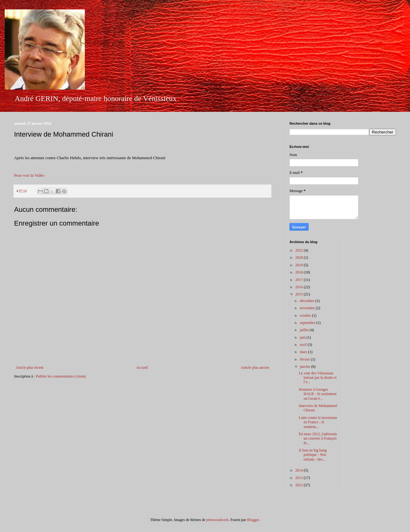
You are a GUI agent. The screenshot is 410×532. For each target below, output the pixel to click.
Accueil (142, 368)
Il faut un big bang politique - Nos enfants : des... (313, 455)
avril (304, 345)
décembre (308, 301)
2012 (300, 485)
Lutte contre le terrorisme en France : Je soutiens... (318, 422)
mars (304, 352)
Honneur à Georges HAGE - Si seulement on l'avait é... (318, 394)
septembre (308, 323)
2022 (300, 250)
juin (303, 337)
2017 (300, 280)
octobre (306, 316)
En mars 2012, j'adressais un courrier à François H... (318, 438)
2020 (300, 258)
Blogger (253, 520)
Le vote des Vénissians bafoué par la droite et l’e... (318, 378)
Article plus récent (30, 368)
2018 (300, 272)
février (305, 359)
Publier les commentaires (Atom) (61, 376)
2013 (300, 478)
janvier (305, 367)
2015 (300, 294)
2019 (300, 265)
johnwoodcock (217, 520)
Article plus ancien (255, 368)
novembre (308, 308)
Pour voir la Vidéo (29, 175)
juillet (305, 330)
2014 (300, 470)
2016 (300, 287)
